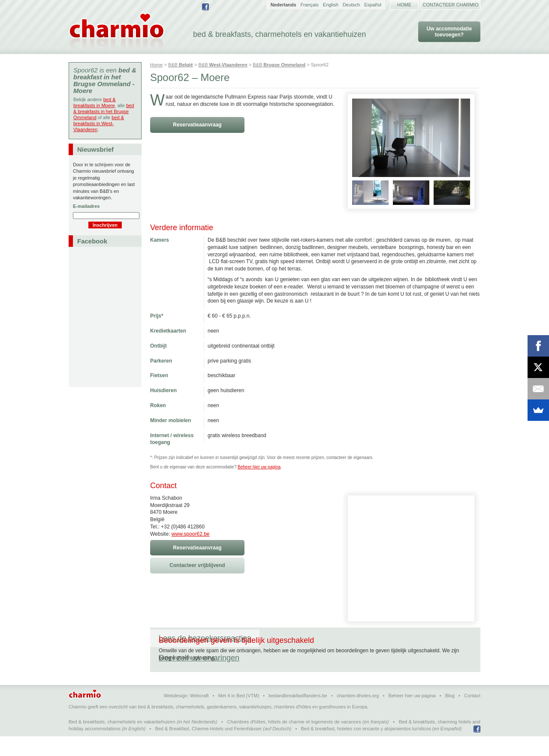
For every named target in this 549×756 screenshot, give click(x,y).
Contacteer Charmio (451, 5)
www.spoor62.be (191, 534)
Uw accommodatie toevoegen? (449, 32)
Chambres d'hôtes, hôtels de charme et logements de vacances (294, 741)
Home (404, 5)
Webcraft (199, 715)
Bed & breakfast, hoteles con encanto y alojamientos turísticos (366, 748)
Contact (472, 715)
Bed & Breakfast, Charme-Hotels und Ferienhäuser (208, 748)
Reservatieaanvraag (197, 125)
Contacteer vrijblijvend (197, 565)
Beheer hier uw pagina (259, 467)
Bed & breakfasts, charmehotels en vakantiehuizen (122, 741)
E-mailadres (86, 206)
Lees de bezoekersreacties (205, 638)
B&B (181, 65)
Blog (450, 715)
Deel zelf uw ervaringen (308, 638)
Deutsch (351, 5)
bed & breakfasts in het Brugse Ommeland (104, 111)
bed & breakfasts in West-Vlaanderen (99, 123)
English (331, 5)
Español (373, 5)
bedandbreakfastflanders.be (298, 715)
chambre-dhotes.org (358, 715)
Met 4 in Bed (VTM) (239, 715)
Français (310, 5)
